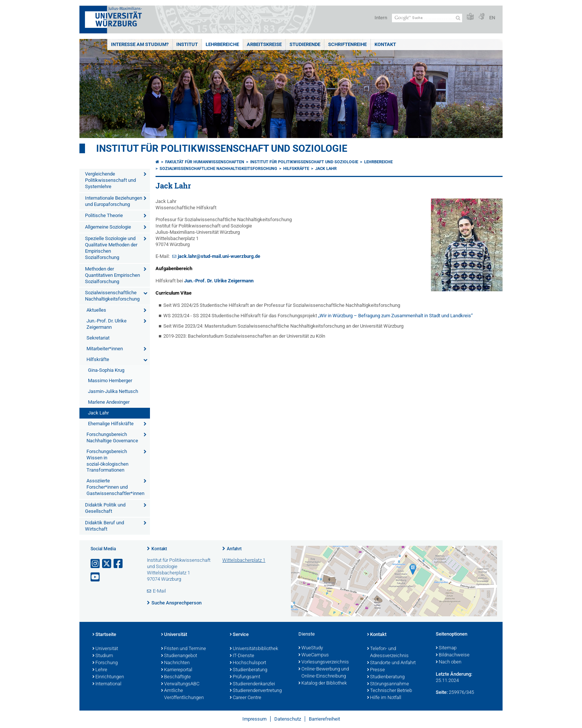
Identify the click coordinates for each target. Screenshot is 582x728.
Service (239, 635)
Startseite (104, 635)
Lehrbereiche (222, 44)
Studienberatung (249, 670)
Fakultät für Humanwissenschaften (205, 162)
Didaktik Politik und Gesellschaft (105, 508)
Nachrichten (175, 663)
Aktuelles (96, 310)
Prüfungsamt (245, 677)
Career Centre (246, 698)
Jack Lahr (98, 413)
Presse (376, 670)
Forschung (105, 663)
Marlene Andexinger (109, 402)
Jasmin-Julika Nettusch (113, 391)
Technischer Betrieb (390, 691)
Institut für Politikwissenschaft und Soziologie (222, 148)
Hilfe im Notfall (384, 698)
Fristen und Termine (184, 649)
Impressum (254, 719)
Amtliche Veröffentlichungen (182, 694)
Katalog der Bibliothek (323, 683)
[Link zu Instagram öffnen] (96, 564)
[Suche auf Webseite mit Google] (427, 18)
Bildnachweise (453, 655)
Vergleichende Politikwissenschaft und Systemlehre (110, 180)
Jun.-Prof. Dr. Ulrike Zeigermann (107, 324)
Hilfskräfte (98, 359)
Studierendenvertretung (256, 691)
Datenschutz (288, 719)
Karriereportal (177, 670)
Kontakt (385, 44)
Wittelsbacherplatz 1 (244, 560)
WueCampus (314, 655)
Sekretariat (98, 338)
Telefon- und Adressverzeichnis (388, 652)
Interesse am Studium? (140, 44)
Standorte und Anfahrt (391, 663)
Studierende (305, 44)
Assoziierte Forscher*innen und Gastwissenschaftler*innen (115, 487)
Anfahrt (234, 549)
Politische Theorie (104, 215)
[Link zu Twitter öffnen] (107, 564)
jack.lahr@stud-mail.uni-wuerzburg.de (219, 256)
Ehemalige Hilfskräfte (111, 424)
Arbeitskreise (264, 44)
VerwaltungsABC (180, 684)
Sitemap (446, 648)
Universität (105, 649)
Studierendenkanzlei (252, 684)
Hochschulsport (248, 663)
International (107, 684)
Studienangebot (179, 656)
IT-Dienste (242, 656)
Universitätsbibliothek (254, 649)
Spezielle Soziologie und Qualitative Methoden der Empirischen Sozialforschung (111, 248)
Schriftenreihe (347, 44)
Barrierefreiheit (324, 719)
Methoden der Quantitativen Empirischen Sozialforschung (112, 275)
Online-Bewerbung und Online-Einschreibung (324, 673)
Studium (103, 656)
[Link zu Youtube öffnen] (96, 577)
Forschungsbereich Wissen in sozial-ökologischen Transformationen (107, 461)
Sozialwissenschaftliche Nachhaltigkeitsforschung (112, 296)
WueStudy (311, 648)
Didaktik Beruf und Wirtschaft (104, 526)
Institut (187, 44)
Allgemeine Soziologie (108, 227)
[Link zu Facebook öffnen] (119, 564)
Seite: (442, 692)
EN (492, 18)
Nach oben (449, 662)
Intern (381, 18)
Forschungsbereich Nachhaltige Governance (112, 437)
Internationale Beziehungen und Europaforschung (114, 201)
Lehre (100, 670)
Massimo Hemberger (110, 381)
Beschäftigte (176, 677)
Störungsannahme (388, 684)
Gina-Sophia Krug (106, 370)
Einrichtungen (108, 677)
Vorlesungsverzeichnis (324, 662)
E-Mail (159, 591)
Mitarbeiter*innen (105, 349)
